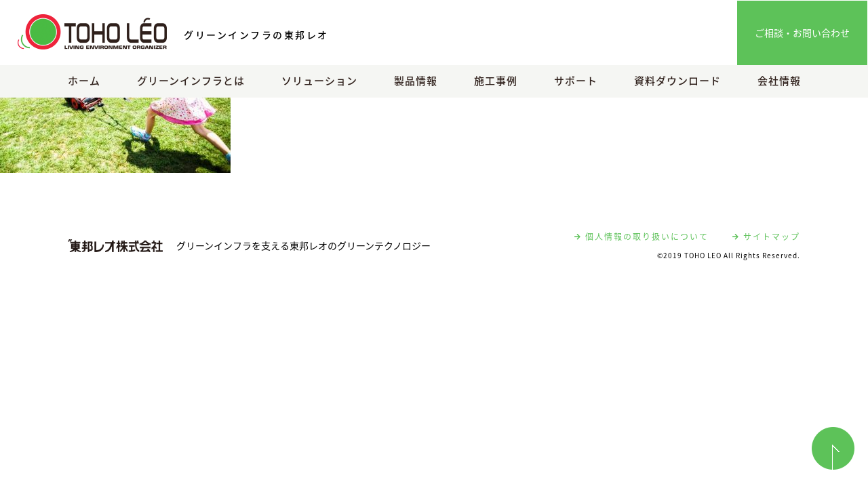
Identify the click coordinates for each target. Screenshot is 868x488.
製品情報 (416, 81)
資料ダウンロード (677, 81)
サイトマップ (766, 237)
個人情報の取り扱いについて (642, 237)
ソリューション (319, 81)
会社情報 (779, 81)
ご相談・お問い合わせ (802, 33)
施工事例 (496, 81)
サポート (576, 81)
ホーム (84, 81)
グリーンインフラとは (191, 81)
